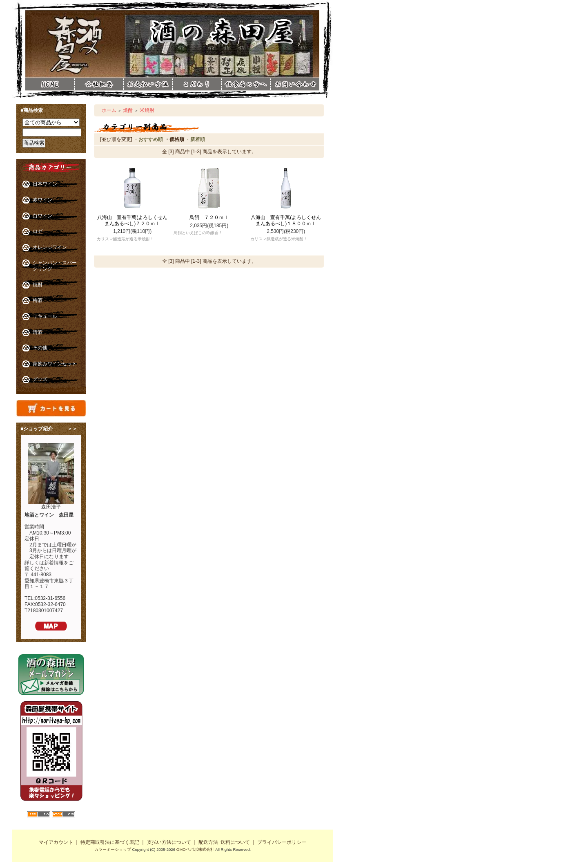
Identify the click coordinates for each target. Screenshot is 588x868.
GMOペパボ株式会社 (195, 849)
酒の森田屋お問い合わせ (295, 97)
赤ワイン (42, 200)
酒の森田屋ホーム (50, 84)
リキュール (45, 316)
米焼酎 (147, 110)
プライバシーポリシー (282, 842)
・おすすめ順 (148, 139)
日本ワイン (45, 184)
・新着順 (195, 139)
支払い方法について (169, 842)
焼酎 (38, 285)
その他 (40, 348)
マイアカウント (56, 842)
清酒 (38, 332)
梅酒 (38, 300)
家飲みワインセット (55, 364)
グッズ (40, 379)
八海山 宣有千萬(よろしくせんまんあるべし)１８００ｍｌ (286, 220)
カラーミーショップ (113, 849)
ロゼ (38, 231)
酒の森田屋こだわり (197, 84)
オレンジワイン (50, 247)
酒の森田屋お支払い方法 (148, 84)
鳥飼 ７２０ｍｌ (209, 217)
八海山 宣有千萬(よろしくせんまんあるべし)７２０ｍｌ (132, 220)
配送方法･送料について (224, 842)
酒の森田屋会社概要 (99, 84)
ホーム (109, 110)
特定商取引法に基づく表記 (110, 842)
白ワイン (42, 216)
